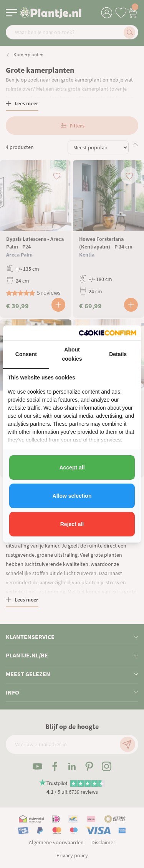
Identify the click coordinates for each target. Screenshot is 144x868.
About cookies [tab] (72, 354)
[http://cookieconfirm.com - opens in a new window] (108, 333)
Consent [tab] (26, 354)
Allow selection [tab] (72, 496)
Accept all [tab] (72, 468)
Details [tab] (118, 354)
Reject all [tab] (72, 524)
